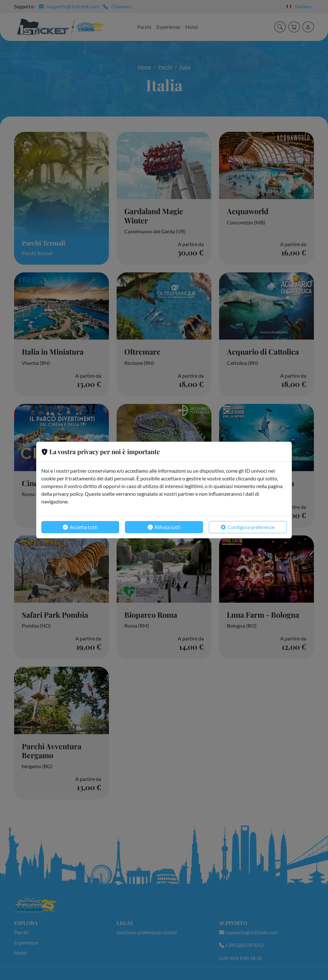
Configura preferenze (248, 527)
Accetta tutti (80, 527)
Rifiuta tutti (164, 527)
